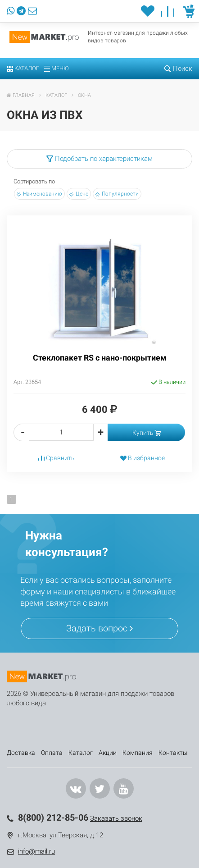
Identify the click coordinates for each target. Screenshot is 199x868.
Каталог (23, 68)
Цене (79, 194)
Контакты (173, 753)
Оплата (52, 753)
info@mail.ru (36, 851)
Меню (57, 68)
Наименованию (39, 194)
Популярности (117, 194)
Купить (147, 433)
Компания (138, 753)
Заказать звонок (116, 818)
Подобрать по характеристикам (99, 159)
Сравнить (57, 458)
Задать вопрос (99, 628)
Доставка (21, 753)
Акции (108, 753)
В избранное (142, 458)
